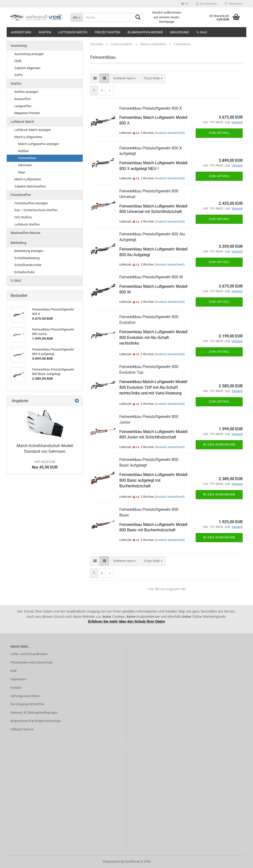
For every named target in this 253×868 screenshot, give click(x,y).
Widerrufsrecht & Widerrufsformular (35, 721)
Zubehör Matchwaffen (30, 186)
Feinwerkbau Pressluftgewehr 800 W (151, 277)
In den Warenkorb (219, 445)
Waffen (45, 32)
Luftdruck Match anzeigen (33, 130)
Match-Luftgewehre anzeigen (39, 144)
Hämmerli (25, 165)
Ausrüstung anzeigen (29, 54)
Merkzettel (234, 4)
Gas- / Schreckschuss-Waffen (36, 210)
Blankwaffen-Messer (145, 32)
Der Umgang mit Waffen (27, 704)
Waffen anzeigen (26, 92)
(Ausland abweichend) (170, 133)
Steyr (22, 172)
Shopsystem (111, 861)
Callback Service (22, 729)
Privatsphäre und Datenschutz (31, 662)
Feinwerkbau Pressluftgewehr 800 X (151, 108)
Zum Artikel (219, 133)
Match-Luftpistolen (28, 179)
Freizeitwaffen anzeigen (31, 203)
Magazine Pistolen (27, 113)
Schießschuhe (24, 272)
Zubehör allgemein (27, 68)
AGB (13, 671)
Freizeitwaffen (107, 32)
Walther (23, 151)
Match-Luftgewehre (28, 137)
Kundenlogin (207, 4)
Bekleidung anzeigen (29, 251)
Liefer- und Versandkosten (29, 654)
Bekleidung (180, 32)
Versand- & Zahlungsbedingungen (34, 713)
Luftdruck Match (73, 32)
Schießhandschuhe (28, 265)
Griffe (18, 75)
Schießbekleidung (27, 258)
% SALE (202, 32)
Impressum (18, 679)
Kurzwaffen (22, 99)
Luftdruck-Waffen (27, 224)
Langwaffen (23, 106)
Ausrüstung (21, 32)
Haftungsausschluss (25, 696)
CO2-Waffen (23, 217)
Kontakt (16, 688)
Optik (18, 61)
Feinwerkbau (27, 158)
